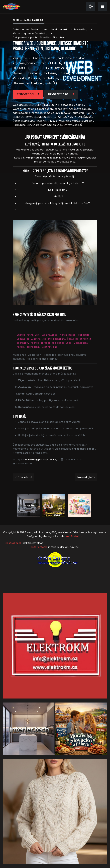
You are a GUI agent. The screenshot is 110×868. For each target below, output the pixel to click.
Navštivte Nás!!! (60, 94)
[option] (28, 505)
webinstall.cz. (74, 536)
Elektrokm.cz (13, 543)
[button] (103, 7)
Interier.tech (39, 547)
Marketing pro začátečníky (41, 459)
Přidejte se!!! (27, 94)
